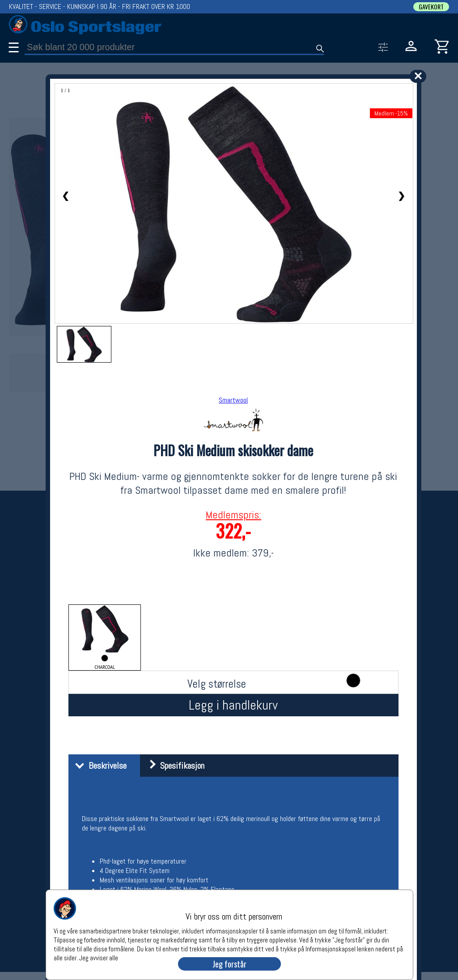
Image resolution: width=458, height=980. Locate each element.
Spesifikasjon (173, 766)
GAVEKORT (431, 7)
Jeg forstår (229, 964)
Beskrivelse (99, 766)
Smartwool (233, 400)
